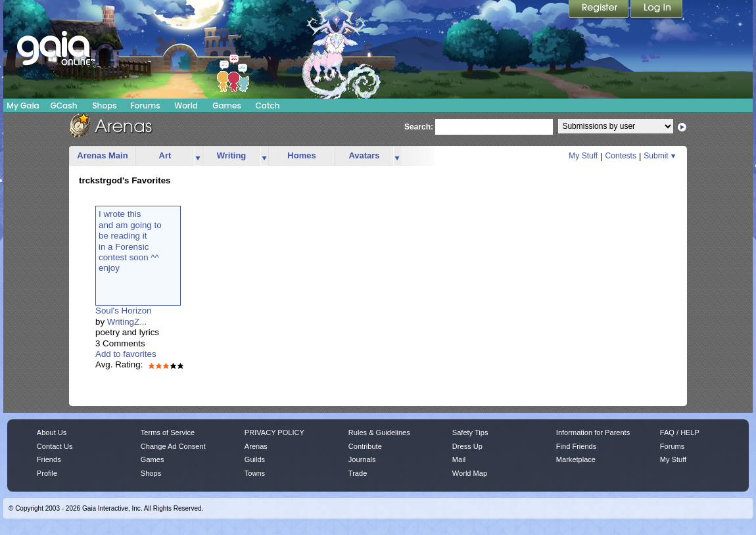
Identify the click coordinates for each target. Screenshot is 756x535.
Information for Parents (593, 432)
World (186, 105)
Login (657, 10)
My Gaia (23, 105)
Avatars (364, 155)
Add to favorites (126, 354)
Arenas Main (102, 155)
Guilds (255, 459)
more (198, 156)
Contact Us (55, 446)
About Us (52, 432)
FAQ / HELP (680, 432)
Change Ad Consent (173, 446)
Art (165, 155)
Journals (362, 459)
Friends (49, 459)
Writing (232, 155)
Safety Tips (470, 432)
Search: (419, 127)
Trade (358, 473)
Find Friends (576, 446)
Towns (255, 473)
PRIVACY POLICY (274, 432)
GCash (64, 105)
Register (600, 10)
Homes (301, 155)
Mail (459, 459)
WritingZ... (127, 322)
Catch (268, 105)
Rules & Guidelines (379, 432)
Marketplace (576, 459)
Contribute (365, 446)
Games (227, 105)
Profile (47, 473)
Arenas (256, 446)
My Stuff (583, 156)
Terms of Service (168, 432)
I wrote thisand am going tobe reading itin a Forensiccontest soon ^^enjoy (130, 241)
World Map (470, 473)
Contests (621, 156)
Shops (104, 105)
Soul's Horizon (124, 311)
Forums (145, 105)
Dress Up (467, 446)
